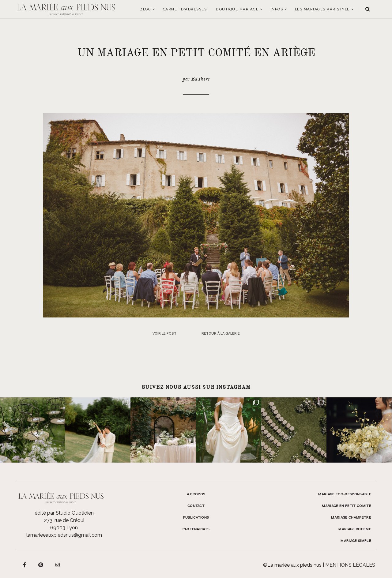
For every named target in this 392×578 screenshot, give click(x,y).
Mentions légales (350, 565)
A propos (196, 494)
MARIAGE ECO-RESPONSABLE (345, 494)
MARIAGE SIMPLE (356, 541)
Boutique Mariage (237, 9)
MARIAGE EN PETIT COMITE (347, 506)
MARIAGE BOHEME (355, 529)
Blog (145, 9)
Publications (196, 518)
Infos (277, 9)
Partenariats (196, 529)
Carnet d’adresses (185, 9)
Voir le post (164, 334)
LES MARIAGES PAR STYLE (322, 9)
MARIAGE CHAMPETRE (351, 518)
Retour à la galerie (221, 334)
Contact (196, 506)
